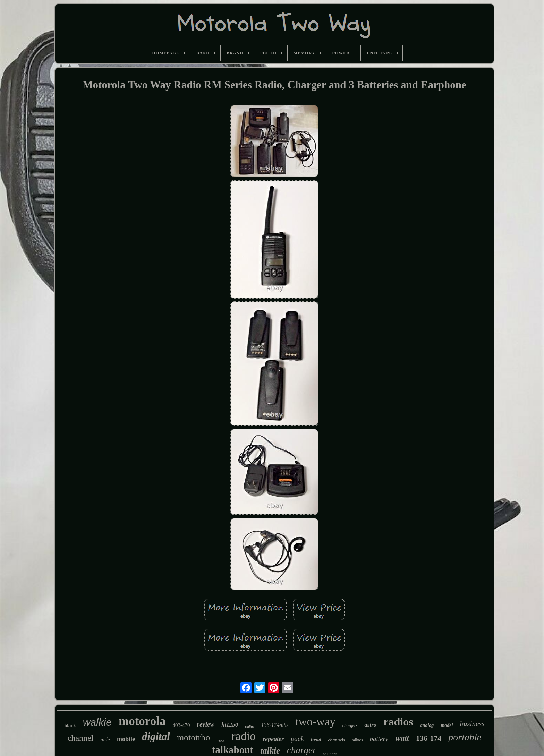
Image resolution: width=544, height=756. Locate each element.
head (316, 740)
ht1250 (230, 725)
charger (301, 750)
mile (105, 740)
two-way (316, 722)
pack (297, 739)
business (472, 724)
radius (249, 726)
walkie (97, 722)
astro (370, 725)
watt (402, 738)
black (70, 726)
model (447, 725)
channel (81, 738)
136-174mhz (275, 725)
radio (244, 736)
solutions (330, 754)
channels (337, 740)
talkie (270, 751)
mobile (126, 739)
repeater (273, 739)
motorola (142, 721)
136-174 (429, 738)
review (206, 724)
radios (398, 722)
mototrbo (193, 737)
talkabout (233, 750)
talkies (357, 740)
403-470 (181, 725)
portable (465, 737)
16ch (221, 741)
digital (156, 736)
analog (427, 725)
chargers (350, 725)
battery (379, 739)
